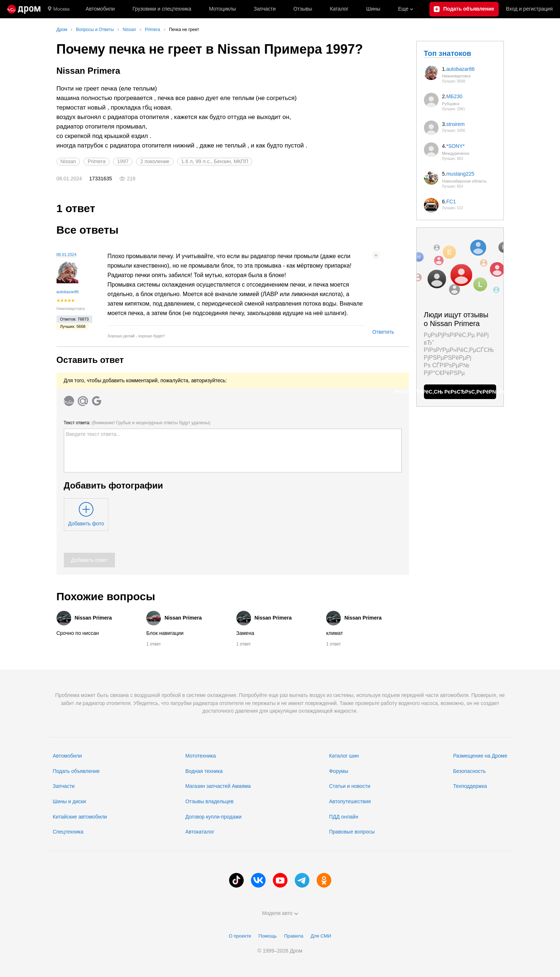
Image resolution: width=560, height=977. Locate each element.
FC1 (451, 202)
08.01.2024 (67, 254)
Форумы (339, 771)
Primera (96, 161)
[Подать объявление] (464, 9)
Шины (373, 9)
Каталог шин (344, 756)
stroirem (455, 124)
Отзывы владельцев (209, 801)
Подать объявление (76, 771)
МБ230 (454, 96)
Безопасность (469, 771)
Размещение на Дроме (480, 756)
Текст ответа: (137, 423)
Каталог (339, 9)
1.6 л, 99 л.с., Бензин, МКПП (215, 161)
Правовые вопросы (352, 832)
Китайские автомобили (80, 817)
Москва (59, 9)
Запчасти (264, 9)
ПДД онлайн (344, 817)
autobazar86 (68, 292)
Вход (529, 9)
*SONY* (455, 146)
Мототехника (201, 756)
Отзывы (303, 9)
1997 (123, 161)
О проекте (240, 936)
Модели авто (280, 913)
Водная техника (204, 771)
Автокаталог (200, 832)
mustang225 (460, 174)
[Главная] (24, 9)
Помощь (267, 936)
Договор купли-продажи (213, 817)
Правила (294, 936)
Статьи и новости (350, 786)
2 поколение (155, 161)
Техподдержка (470, 786)
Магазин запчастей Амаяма (218, 786)
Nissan (68, 161)
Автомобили (100, 9)
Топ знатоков (448, 53)
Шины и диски (69, 801)
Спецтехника (68, 832)
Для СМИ (321, 936)
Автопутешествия (350, 801)
